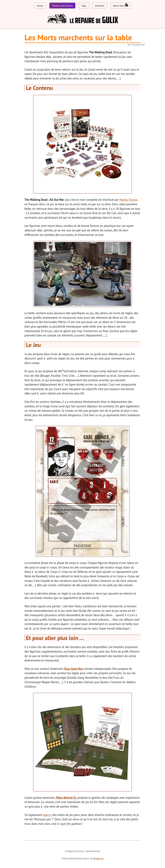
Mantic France (128, 200)
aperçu (47, 815)
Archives (100, 6)
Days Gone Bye (74, 669)
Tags (84, 6)
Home (40, 6)
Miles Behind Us (66, 798)
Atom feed (121, 5)
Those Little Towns (62, 6)
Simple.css (98, 858)
